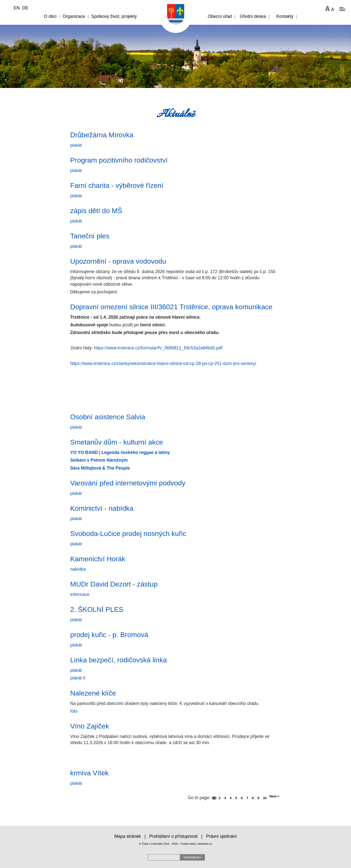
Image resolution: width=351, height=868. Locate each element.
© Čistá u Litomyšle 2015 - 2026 (158, 844)
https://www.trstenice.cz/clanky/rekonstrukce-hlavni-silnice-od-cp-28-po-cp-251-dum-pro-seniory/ (163, 364)
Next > (274, 796)
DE (25, 8)
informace (80, 594)
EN (17, 8)
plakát (76, 145)
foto (74, 711)
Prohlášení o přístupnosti (174, 836)
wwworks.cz (205, 844)
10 (265, 798)
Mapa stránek (128, 836)
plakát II (78, 678)
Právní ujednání (221, 836)
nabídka (78, 569)
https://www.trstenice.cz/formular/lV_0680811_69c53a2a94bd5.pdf (158, 348)
